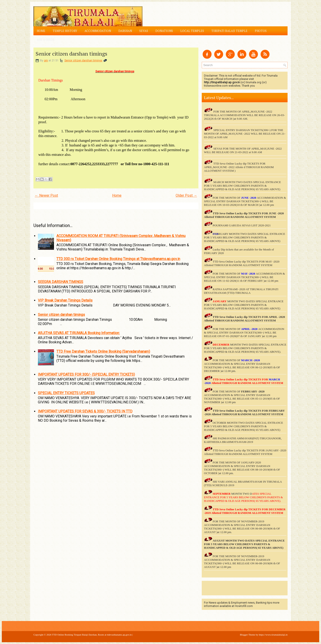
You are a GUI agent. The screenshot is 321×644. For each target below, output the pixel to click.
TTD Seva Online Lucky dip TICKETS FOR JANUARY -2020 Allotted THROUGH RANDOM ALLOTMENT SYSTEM (245, 452)
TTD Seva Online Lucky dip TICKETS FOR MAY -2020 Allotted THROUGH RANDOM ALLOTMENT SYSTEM (242, 263)
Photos (261, 31)
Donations (164, 31)
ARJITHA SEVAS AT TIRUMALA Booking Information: (79, 333)
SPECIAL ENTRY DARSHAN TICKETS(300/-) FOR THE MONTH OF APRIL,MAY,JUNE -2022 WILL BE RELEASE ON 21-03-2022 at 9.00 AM (245, 134)
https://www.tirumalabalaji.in (273, 635)
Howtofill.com (244, 606)
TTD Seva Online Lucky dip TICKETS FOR (241, 317)
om (46, 60)
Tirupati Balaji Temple (229, 31)
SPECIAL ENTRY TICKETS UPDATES (66, 393)
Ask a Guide (46, 40)
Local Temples (192, 31)
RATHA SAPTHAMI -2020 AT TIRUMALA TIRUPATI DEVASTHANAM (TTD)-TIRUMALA (241, 291)
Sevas (144, 31)
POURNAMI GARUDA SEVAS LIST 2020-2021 (242, 225)
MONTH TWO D (242, 494)
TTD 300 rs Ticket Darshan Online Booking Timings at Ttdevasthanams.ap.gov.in (118, 259)
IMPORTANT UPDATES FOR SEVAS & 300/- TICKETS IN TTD (85, 411)
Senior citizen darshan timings (71, 54)
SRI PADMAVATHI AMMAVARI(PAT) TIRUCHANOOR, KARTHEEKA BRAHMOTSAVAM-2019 (243, 440)
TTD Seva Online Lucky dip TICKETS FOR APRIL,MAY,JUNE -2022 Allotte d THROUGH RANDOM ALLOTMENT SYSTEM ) (239, 167)
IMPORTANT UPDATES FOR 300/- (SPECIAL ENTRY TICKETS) (86, 374)
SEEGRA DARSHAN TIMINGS (61, 282)
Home (41, 31)
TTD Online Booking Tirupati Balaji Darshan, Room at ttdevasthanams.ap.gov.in (92, 635)
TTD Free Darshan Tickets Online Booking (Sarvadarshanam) (103, 351)
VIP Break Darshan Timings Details (65, 300)
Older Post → (186, 195)
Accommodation (98, 31)
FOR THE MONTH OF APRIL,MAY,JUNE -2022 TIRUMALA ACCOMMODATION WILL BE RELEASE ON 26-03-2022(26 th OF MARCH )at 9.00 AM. (244, 115)
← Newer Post (46, 195)
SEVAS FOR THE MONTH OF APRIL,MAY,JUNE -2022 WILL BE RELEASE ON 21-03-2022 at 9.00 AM (243, 150)
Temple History (65, 31)
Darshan (125, 31)
